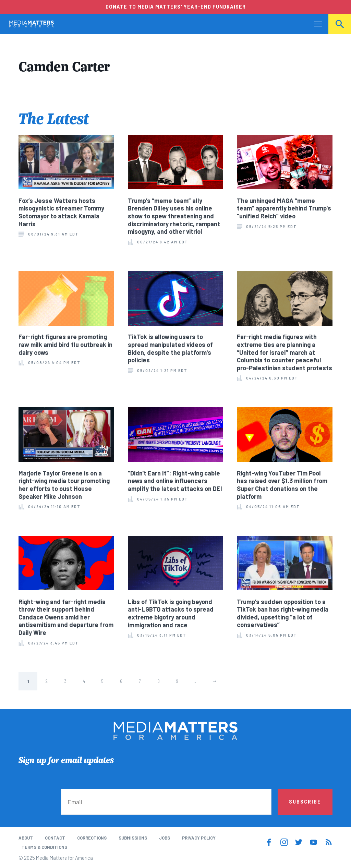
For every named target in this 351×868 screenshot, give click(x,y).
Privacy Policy (199, 838)
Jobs (165, 838)
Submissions (133, 838)
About (26, 838)
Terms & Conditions (44, 847)
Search (340, 24)
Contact (55, 838)
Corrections (92, 838)
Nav (314, 24)
